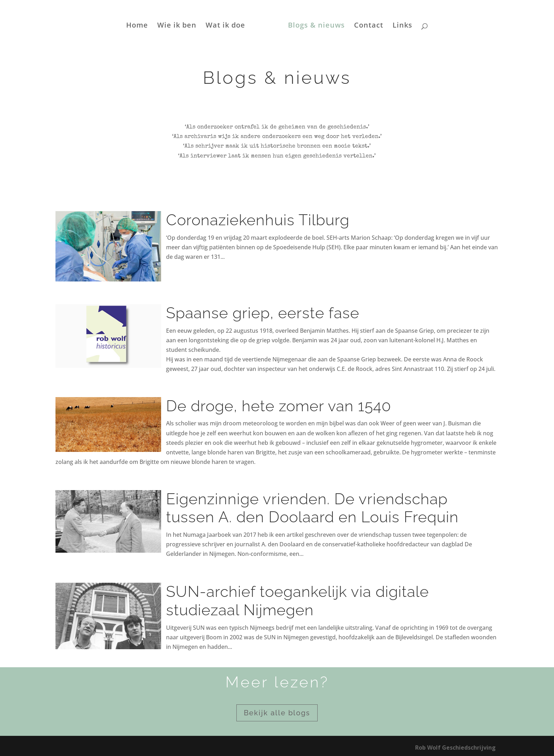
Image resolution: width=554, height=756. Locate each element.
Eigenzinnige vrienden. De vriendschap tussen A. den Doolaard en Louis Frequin (312, 508)
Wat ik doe (225, 26)
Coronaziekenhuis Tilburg (258, 220)
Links (402, 26)
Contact (369, 26)
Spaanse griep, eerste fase (263, 313)
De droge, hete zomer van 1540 (279, 406)
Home (137, 26)
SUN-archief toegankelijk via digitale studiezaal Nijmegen (297, 601)
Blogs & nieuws (316, 26)
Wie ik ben (177, 26)
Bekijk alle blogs (277, 713)
